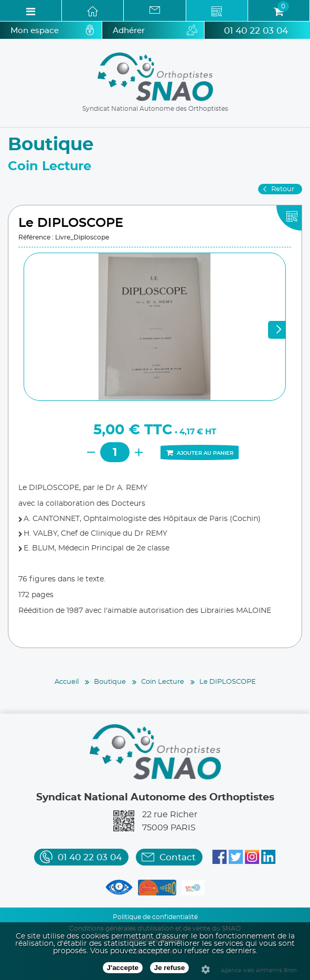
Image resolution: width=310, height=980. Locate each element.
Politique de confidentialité (155, 917)
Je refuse (170, 968)
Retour (283, 189)
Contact (178, 857)
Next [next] (277, 330)
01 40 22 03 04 (256, 31)
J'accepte (123, 968)
